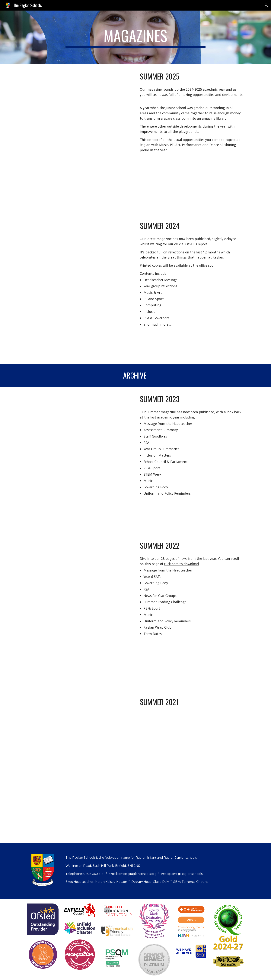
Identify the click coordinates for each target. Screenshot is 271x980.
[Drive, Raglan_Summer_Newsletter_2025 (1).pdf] (80, 139)
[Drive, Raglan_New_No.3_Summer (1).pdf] (80, 460)
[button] (266, 5)
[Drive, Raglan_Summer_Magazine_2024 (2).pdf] (80, 289)
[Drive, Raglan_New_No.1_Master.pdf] (80, 766)
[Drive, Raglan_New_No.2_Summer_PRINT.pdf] (80, 611)
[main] (135, 37)
